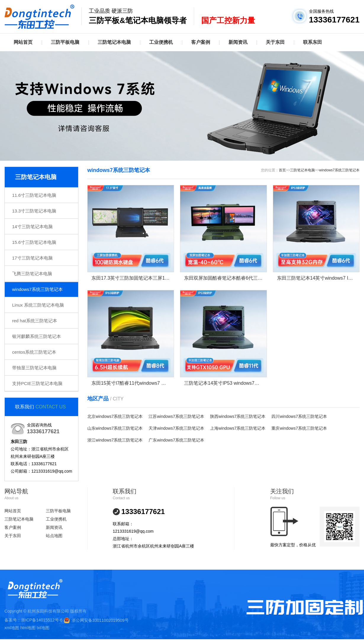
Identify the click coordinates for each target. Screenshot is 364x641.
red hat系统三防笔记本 (35, 321)
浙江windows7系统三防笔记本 (115, 440)
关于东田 (275, 42)
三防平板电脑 (65, 42)
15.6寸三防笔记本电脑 (34, 242)
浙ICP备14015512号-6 (42, 620)
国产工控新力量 (228, 20)
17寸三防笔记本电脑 (32, 258)
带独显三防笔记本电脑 (34, 368)
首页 (282, 170)
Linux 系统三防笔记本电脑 (38, 305)
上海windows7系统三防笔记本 (238, 428)
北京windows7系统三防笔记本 (115, 416)
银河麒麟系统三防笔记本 (37, 336)
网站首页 (23, 42)
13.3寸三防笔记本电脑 (34, 211)
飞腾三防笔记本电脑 (32, 274)
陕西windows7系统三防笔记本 (238, 416)
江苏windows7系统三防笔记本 (176, 416)
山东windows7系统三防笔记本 (115, 428)
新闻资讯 (238, 42)
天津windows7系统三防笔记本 (176, 428)
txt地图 (43, 628)
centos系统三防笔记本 (34, 352)
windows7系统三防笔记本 (37, 289)
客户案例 (201, 42)
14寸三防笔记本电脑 (32, 227)
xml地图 (12, 628)
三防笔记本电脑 (114, 42)
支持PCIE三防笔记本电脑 (37, 383)
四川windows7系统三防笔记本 (299, 416)
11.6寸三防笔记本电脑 (34, 195)
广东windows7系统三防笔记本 (176, 440)
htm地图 (28, 628)
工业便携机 (161, 42)
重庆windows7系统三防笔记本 (299, 428)
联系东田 (313, 42)
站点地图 (54, 536)
